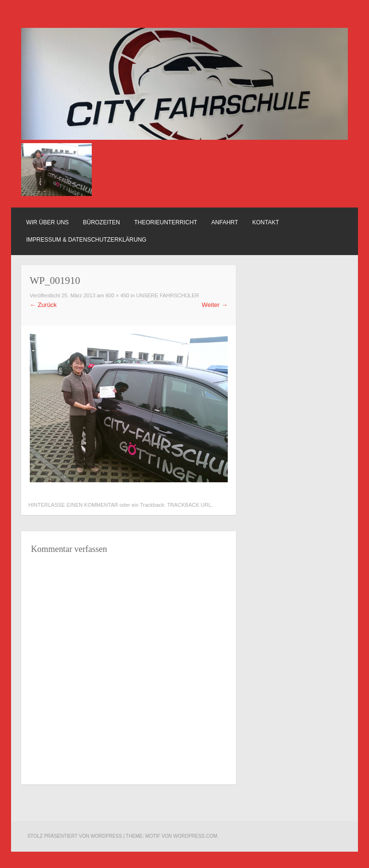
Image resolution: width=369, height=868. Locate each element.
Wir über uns (47, 222)
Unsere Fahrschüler (168, 295)
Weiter (215, 305)
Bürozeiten (102, 222)
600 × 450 (117, 295)
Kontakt (266, 222)
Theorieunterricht (166, 222)
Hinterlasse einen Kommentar (73, 505)
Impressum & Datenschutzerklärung (86, 240)
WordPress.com (196, 836)
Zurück (43, 305)
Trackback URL (189, 505)
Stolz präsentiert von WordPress (75, 836)
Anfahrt (225, 222)
